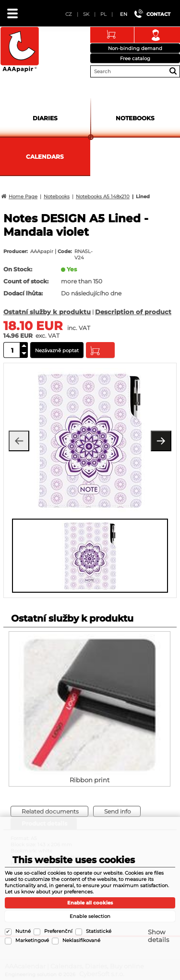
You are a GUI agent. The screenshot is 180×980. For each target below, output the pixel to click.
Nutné (23, 931)
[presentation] (17, 555)
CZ (69, 14)
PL (103, 14)
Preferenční (58, 931)
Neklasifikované (81, 940)
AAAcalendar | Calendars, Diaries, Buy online (20, 50)
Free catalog (135, 58)
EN (124, 14)
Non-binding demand (135, 48)
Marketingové (32, 940)
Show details (158, 936)
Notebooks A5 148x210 (103, 197)
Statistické (99, 931)
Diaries (45, 118)
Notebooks (135, 118)
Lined (143, 197)
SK (86, 14)
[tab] (49, 811)
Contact (158, 14)
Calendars (45, 157)
